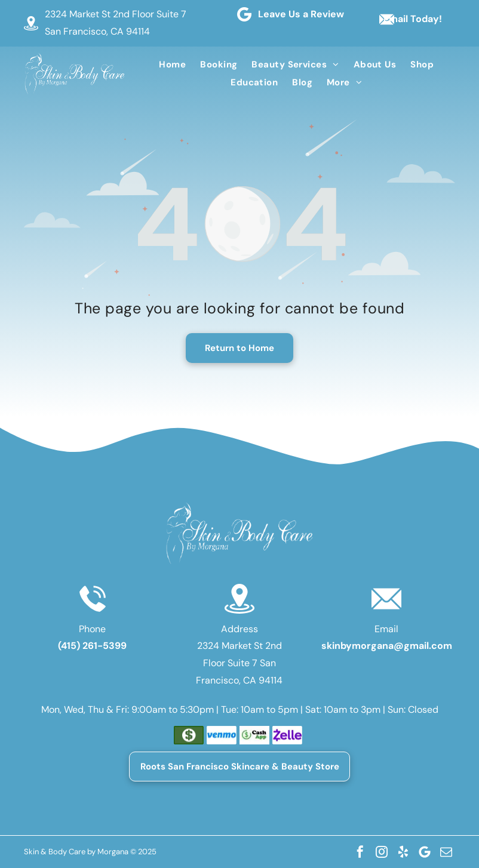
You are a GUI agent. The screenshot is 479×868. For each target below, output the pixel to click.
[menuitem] (172, 64)
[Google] (425, 852)
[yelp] (403, 852)
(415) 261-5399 (92, 646)
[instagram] (382, 852)
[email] (446, 852)
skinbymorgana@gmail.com (387, 646)
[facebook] (360, 852)
